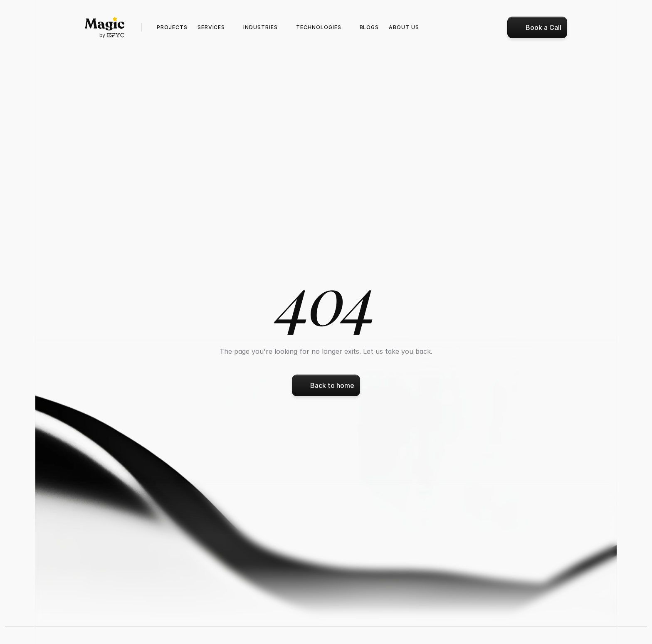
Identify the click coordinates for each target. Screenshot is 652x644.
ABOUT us (404, 27)
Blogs (369, 27)
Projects (172, 27)
